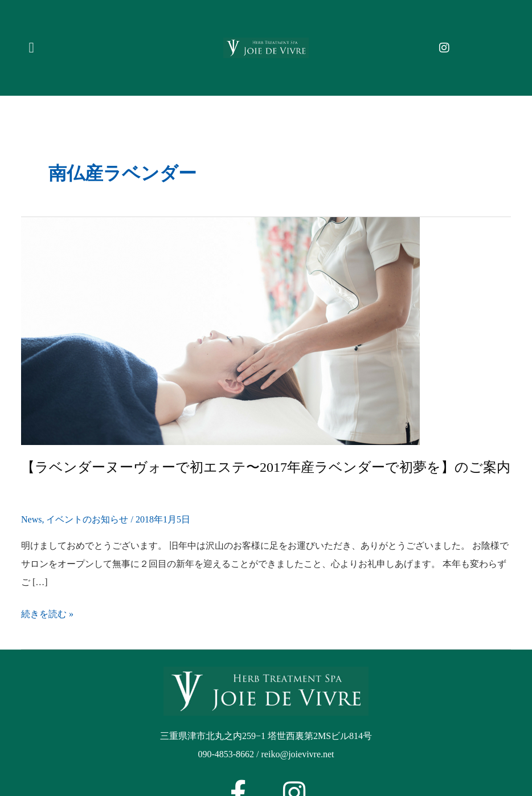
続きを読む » (47, 614)
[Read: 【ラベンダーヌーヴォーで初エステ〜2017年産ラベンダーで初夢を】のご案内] (220, 330)
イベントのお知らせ (87, 519)
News (31, 519)
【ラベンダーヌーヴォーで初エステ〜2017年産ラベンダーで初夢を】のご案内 (266, 467)
